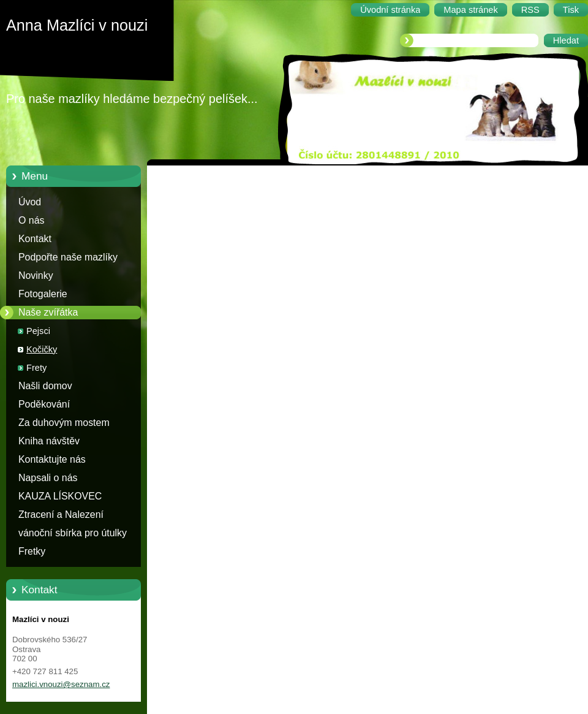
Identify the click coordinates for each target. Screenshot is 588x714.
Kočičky (42, 349)
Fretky (32, 551)
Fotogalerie (43, 294)
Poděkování (44, 404)
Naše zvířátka (48, 312)
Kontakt (35, 239)
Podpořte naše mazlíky (68, 257)
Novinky (36, 275)
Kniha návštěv (49, 441)
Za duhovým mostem (64, 423)
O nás (31, 220)
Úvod (30, 202)
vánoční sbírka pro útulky (73, 533)
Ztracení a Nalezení (61, 515)
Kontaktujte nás (52, 459)
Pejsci (38, 331)
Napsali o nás (48, 478)
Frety (36, 368)
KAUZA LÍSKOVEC (60, 496)
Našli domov (45, 386)
